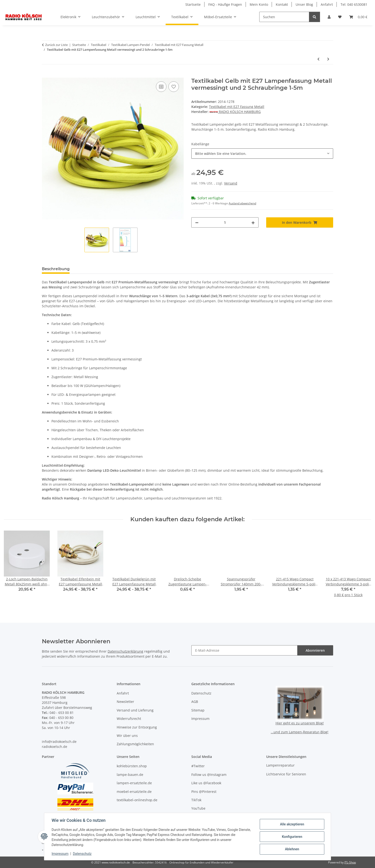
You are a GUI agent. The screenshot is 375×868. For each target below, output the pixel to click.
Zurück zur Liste (56, 45)
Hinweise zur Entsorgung (137, 727)
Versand (231, 183)
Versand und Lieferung (135, 710)
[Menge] (225, 222)
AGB (195, 702)
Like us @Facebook (206, 783)
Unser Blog (304, 4)
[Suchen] (284, 17)
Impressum (60, 854)
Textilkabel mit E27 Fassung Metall (237, 107)
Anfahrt (327, 4)
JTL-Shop (350, 862)
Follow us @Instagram (209, 775)
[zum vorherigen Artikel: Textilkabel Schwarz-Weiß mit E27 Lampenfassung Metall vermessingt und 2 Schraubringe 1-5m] (318, 59)
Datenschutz (83, 854)
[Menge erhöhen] (253, 222)
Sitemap (198, 710)
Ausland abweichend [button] (242, 203)
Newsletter (125, 702)
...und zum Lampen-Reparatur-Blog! (300, 732)
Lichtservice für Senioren (286, 774)
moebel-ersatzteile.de (134, 792)
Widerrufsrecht (129, 719)
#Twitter (198, 766)
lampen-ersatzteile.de (134, 783)
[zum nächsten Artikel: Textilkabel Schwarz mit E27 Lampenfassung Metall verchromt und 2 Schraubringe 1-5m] (328, 59)
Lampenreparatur (280, 765)
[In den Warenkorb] (46, 75)
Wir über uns (127, 736)
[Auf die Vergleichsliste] (161, 87)
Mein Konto (259, 4)
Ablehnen (292, 849)
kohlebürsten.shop (132, 766)
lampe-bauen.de (130, 775)
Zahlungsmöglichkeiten (135, 744)
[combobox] (262, 154)
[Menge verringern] (197, 222)
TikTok (196, 800)
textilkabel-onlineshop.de (137, 800)
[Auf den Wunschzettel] (174, 87)
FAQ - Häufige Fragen (225, 4)
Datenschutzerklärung (125, 651)
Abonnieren (315, 650)
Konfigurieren (292, 837)
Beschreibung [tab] (56, 269)
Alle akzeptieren (292, 824)
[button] (329, 17)
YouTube (198, 808)
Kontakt (282, 4)
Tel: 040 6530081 (354, 4)
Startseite (193, 4)
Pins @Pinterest (204, 792)
